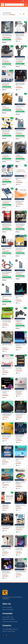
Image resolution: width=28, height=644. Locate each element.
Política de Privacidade (8, 610)
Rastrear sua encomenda (8, 619)
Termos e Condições (7, 607)
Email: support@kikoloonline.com (10, 629)
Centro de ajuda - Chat (8, 617)
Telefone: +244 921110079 (9, 631)
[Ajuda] (22, 1)
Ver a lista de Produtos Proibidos (10, 622)
